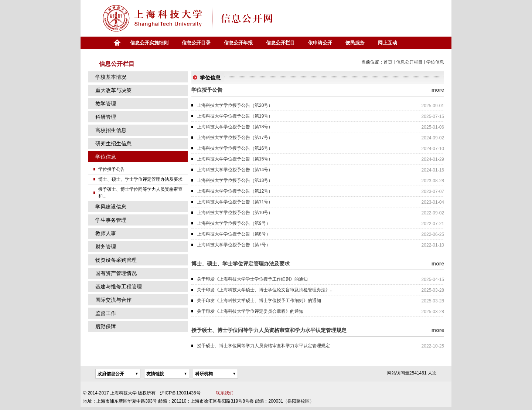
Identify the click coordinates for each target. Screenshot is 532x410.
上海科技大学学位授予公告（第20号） (235, 105)
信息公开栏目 (280, 43)
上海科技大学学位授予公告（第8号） (234, 234)
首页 (117, 43)
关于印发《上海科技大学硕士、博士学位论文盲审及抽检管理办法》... (265, 290)
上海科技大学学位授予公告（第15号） (235, 159)
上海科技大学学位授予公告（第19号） (235, 116)
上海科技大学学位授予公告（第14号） (235, 170)
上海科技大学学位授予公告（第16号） (235, 148)
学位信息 (435, 62)
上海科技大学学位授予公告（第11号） (235, 202)
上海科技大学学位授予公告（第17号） (235, 138)
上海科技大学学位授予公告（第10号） (235, 213)
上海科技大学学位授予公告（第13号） (235, 180)
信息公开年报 (238, 43)
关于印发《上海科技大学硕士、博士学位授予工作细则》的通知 (259, 301)
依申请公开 (320, 43)
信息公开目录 (196, 43)
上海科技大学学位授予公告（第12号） (235, 191)
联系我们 (225, 393)
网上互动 (388, 43)
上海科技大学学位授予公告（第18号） (235, 127)
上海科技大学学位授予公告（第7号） (234, 245)
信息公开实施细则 (149, 43)
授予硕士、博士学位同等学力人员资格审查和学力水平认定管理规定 (263, 346)
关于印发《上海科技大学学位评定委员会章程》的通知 (250, 311)
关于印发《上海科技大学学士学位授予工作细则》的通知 (252, 279)
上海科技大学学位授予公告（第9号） (234, 223)
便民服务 (355, 43)
